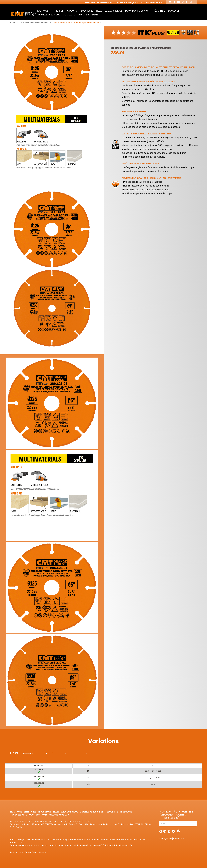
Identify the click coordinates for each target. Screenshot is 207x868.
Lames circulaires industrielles (35, 23)
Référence (28, 753)
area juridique (114, 11)
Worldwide (107, 3)
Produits (72, 11)
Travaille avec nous (48, 15)
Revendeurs (86, 11)
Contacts (69, 15)
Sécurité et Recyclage (166, 11)
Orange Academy (88, 15)
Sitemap (43, 852)
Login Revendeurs (151, 3)
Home (13, 23)
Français (132, 3)
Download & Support (138, 11)
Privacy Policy (17, 852)
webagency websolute (172, 838)
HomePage (42, 11)
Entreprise (57, 11)
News (99, 11)
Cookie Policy (31, 852)
